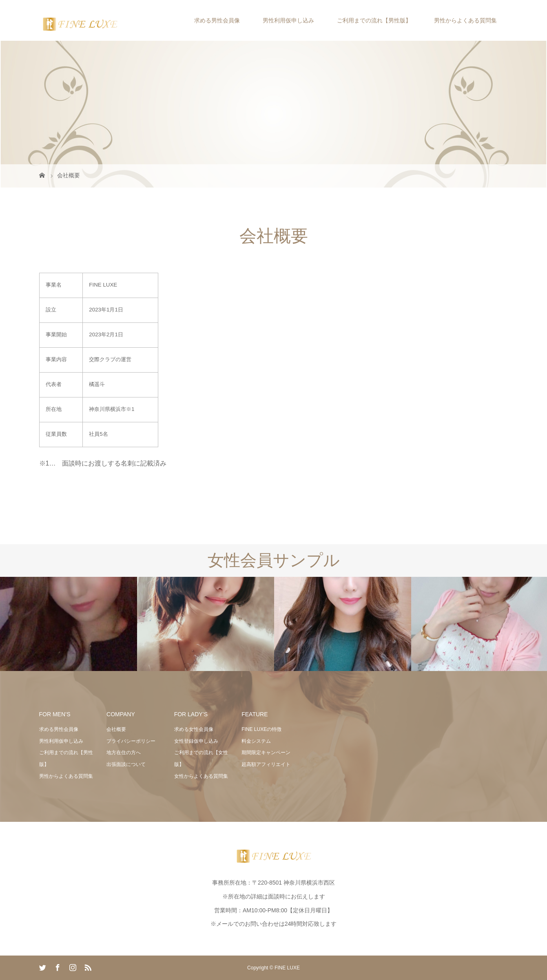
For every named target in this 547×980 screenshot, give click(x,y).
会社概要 (116, 729)
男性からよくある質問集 (465, 20)
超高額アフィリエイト (266, 764)
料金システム (256, 741)
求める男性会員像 (217, 20)
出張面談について (126, 764)
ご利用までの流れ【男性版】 (374, 20)
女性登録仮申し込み (196, 741)
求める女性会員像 (194, 729)
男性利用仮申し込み (288, 20)
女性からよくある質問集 (201, 776)
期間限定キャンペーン (266, 753)
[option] (69, 624)
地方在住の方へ (124, 753)
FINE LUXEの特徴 (261, 729)
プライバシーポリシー (131, 741)
